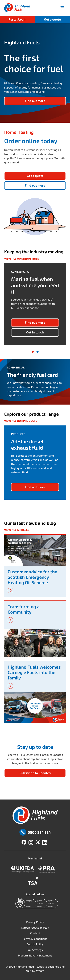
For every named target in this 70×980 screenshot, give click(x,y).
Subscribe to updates (35, 773)
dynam (40, 971)
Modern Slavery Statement (35, 956)
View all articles (17, 530)
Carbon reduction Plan (35, 928)
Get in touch (35, 332)
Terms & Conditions (35, 939)
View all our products (21, 421)
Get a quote (52, 20)
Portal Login (17, 20)
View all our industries (22, 259)
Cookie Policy (35, 944)
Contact (35, 933)
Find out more (35, 186)
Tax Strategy (35, 950)
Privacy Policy (35, 922)
